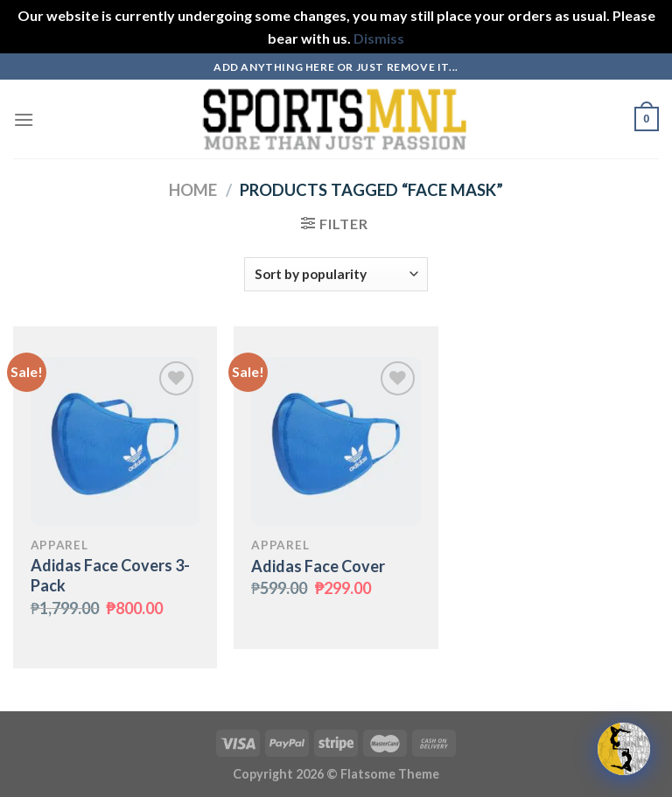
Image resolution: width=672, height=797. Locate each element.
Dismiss (379, 38)
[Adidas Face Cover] (336, 441)
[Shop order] (336, 274)
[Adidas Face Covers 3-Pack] (115, 441)
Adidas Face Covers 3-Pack (110, 575)
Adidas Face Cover (318, 566)
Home (193, 190)
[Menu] (24, 119)
